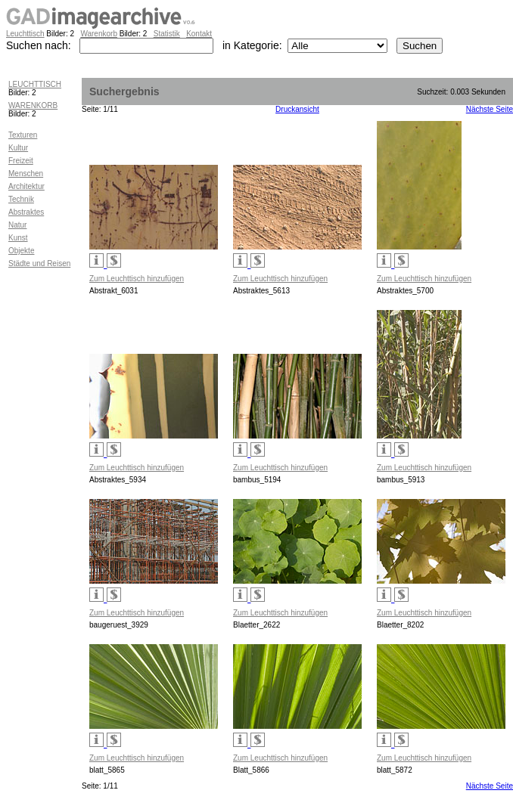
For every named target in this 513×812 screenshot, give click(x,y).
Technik (21, 199)
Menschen (26, 174)
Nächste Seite (490, 109)
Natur (17, 225)
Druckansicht (297, 109)
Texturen (23, 135)
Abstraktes (26, 212)
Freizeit (21, 161)
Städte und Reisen (39, 263)
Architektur (26, 186)
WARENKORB (33, 105)
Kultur (18, 148)
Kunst (18, 238)
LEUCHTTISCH (35, 84)
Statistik (167, 34)
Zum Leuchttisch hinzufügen (137, 279)
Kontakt (199, 34)
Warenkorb (99, 34)
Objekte (21, 251)
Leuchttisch (25, 34)
